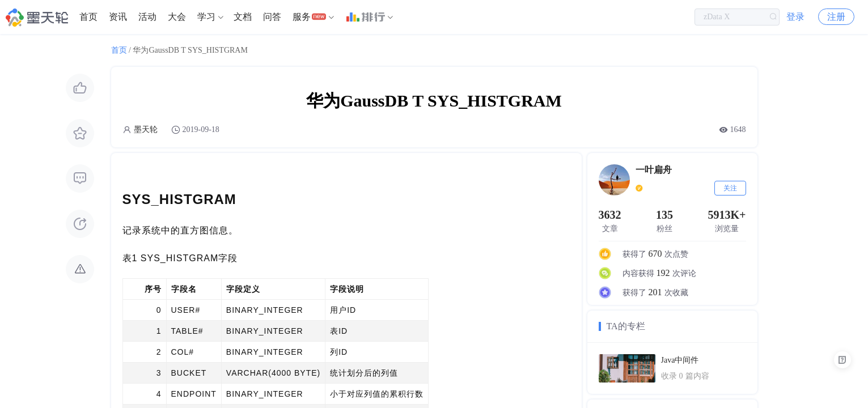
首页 (88, 17)
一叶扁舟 (654, 170)
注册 (836, 17)
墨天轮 (146, 129)
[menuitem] (88, 17)
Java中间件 (680, 360)
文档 (243, 17)
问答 (272, 17)
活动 (147, 17)
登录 (795, 17)
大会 (177, 17)
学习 (206, 17)
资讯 (118, 17)
